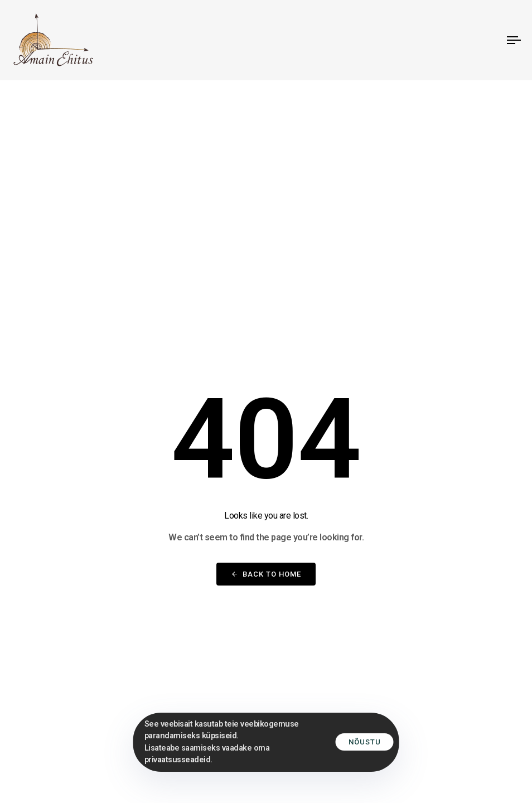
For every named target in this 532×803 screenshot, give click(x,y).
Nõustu (365, 742)
